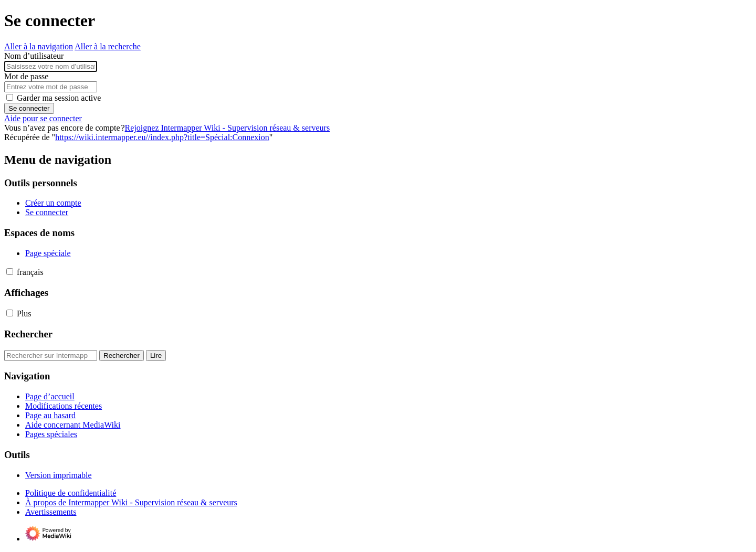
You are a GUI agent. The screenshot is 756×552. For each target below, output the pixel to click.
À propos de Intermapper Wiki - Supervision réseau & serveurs (131, 502)
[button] (10, 272)
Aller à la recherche (108, 46)
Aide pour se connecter (43, 118)
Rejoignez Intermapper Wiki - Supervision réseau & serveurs (228, 128)
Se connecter (29, 108)
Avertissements (51, 512)
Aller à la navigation (39, 46)
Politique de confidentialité (71, 493)
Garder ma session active (59, 98)
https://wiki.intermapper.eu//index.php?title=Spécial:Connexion (162, 137)
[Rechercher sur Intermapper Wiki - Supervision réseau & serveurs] (51, 355)
